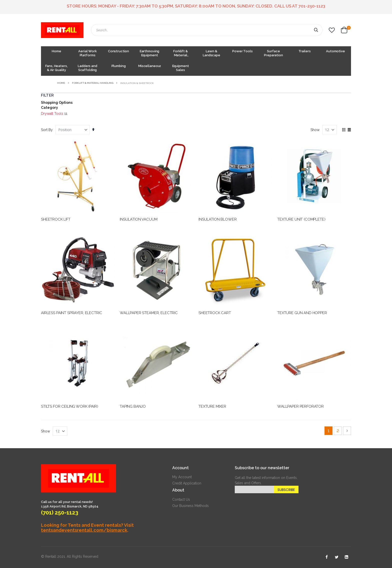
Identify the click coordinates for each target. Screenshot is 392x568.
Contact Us (181, 499)
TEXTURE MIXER (212, 406)
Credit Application (187, 483)
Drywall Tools (52, 114)
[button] (332, 30)
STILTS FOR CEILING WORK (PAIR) (70, 406)
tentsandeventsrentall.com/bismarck (84, 530)
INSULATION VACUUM (138, 219)
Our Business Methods (190, 506)
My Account (182, 477)
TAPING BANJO (133, 406)
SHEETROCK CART (215, 313)
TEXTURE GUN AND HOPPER (302, 313)
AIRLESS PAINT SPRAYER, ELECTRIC (71, 313)
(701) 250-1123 (60, 512)
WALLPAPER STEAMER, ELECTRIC (149, 313)
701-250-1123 (312, 6)
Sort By (47, 130)
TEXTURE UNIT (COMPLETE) (301, 219)
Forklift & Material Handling (93, 83)
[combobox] (207, 30)
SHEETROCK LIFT (56, 219)
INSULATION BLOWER (217, 219)
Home (61, 83)
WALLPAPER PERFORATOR (300, 406)
